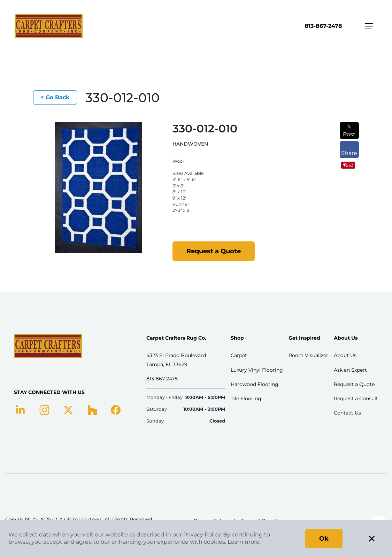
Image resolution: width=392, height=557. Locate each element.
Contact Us (347, 413)
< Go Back (55, 97)
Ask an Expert (350, 370)
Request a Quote (214, 251)
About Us (345, 355)
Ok (324, 539)
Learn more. (244, 542)
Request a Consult (356, 399)
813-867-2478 (323, 26)
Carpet (239, 355)
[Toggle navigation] (369, 26)
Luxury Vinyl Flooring (257, 370)
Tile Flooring (246, 399)
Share (349, 150)
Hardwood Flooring (255, 384)
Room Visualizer (308, 355)
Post (349, 131)
